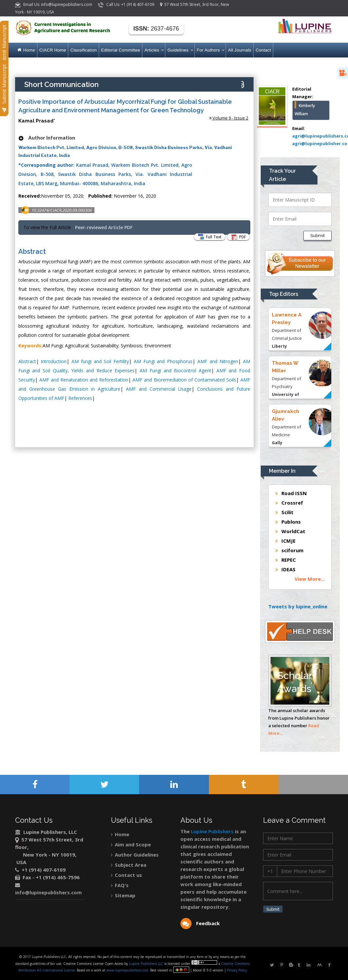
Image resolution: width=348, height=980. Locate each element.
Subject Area (129, 865)
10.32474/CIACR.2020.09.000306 (62, 210)
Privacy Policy (236, 970)
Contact (263, 50)
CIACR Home (53, 50)
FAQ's (120, 885)
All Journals (240, 50)
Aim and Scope (131, 844)
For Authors (210, 50)
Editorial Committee (121, 50)
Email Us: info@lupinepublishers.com (54, 4)
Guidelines (180, 50)
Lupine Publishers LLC (147, 964)
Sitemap (123, 895)
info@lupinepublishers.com (48, 892)
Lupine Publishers (212, 831)
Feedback (200, 923)
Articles (154, 50)
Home (26, 50)
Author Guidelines (135, 855)
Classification (83, 50)
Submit (275, 910)
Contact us (126, 875)
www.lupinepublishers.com (127, 970)
